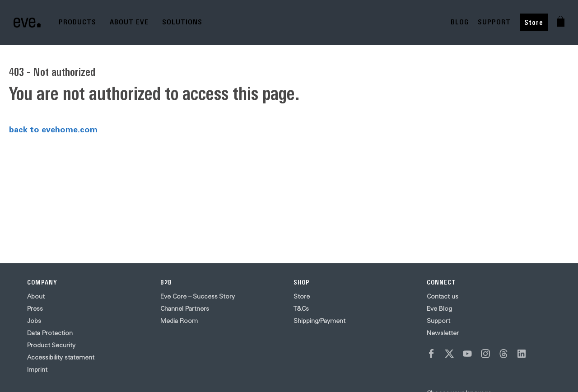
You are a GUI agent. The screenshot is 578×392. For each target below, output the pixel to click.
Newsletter (443, 333)
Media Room (179, 321)
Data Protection (50, 333)
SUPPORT (494, 22)
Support (438, 321)
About (36, 296)
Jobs (34, 321)
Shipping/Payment (319, 321)
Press (35, 308)
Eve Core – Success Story (198, 296)
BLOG (460, 22)
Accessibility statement (61, 357)
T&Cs (301, 308)
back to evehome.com (53, 129)
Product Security (51, 345)
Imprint (37, 369)
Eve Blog (439, 308)
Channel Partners (185, 308)
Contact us (443, 296)
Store (534, 22)
